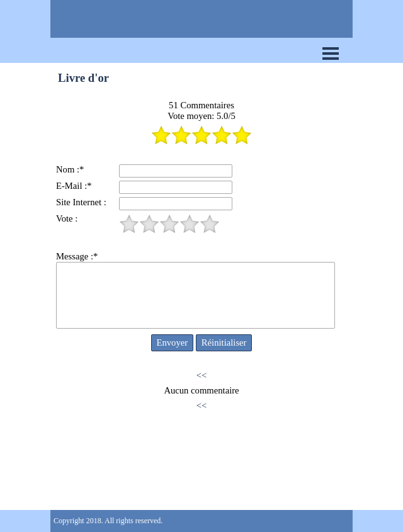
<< (202, 375)
